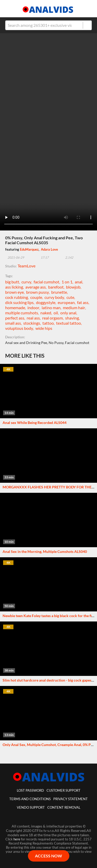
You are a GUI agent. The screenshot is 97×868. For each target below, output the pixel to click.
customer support (64, 790)
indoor (33, 308)
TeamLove (27, 266)
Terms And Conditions (30, 799)
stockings (32, 323)
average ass (36, 287)
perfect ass (15, 318)
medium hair (74, 308)
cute (70, 297)
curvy (26, 282)
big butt (12, 282)
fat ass (83, 302)
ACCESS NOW (48, 856)
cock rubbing (17, 297)
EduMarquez (29, 249)
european (66, 302)
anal (79, 282)
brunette (59, 292)
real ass (33, 318)
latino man (51, 308)
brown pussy (38, 292)
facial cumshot (46, 282)
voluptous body (19, 328)
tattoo (48, 323)
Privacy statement (70, 799)
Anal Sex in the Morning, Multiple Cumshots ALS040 (45, 551)
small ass (13, 323)
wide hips (44, 328)
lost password (30, 790)
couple (36, 297)
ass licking (14, 287)
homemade (15, 308)
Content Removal (64, 807)
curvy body (54, 297)
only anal (68, 313)
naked (46, 313)
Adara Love (49, 249)
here (17, 839)
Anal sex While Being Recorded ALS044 (35, 423)
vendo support (31, 807)
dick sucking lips (19, 302)
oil (56, 313)
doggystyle (46, 302)
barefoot (56, 287)
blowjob (73, 287)
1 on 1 (67, 282)
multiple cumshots (22, 313)
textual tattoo (69, 323)
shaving (72, 318)
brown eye (14, 292)
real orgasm (53, 318)
